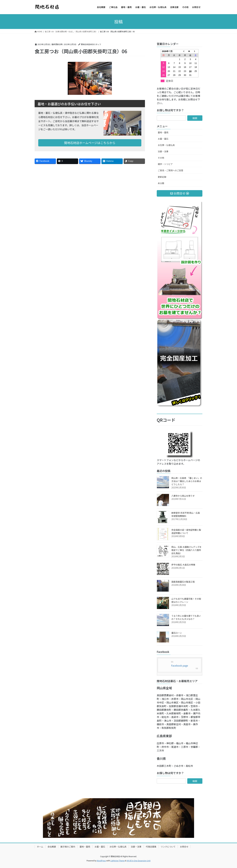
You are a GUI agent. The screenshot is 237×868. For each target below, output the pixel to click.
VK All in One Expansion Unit (139, 861)
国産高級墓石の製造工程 (183, 582)
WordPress (101, 861)
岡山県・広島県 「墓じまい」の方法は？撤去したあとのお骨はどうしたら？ (187, 481)
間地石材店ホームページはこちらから (90, 143)
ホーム (40, 847)
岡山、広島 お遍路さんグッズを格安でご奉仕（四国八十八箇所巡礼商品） (186, 550)
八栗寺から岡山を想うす (183, 496)
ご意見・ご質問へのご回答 (170, 170)
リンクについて (168, 847)
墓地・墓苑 (163, 132)
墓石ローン (177, 633)
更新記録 (162, 177)
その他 (161, 158)
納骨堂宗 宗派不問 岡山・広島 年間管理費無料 (186, 514)
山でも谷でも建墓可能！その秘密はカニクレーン (186, 600)
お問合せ (184, 847)
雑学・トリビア (165, 164)
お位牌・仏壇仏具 (166, 145)
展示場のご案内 (68, 847)
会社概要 (52, 847)
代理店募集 (151, 847)
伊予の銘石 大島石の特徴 (183, 565)
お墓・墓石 (163, 139)
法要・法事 (163, 151)
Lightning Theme (118, 861)
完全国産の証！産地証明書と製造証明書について (186, 531)
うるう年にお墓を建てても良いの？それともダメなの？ (186, 617)
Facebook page (180, 666)
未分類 (161, 183)
